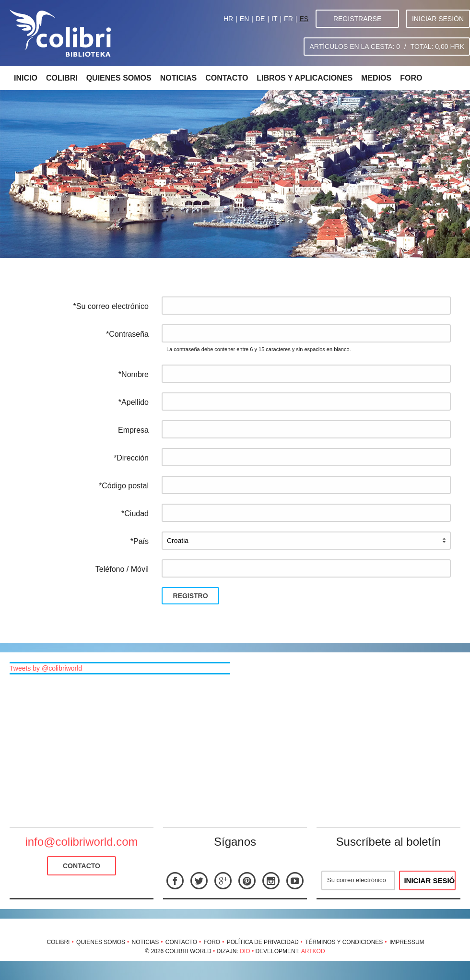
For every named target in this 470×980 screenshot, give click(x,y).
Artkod (313, 951)
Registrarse (357, 19)
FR (288, 19)
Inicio (26, 78)
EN (244, 19)
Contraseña (129, 334)
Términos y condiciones (344, 942)
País (141, 541)
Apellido (135, 402)
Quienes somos (119, 78)
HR (228, 19)
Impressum (407, 942)
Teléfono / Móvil (122, 569)
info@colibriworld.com (81, 842)
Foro (411, 78)
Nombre (135, 374)
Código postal (125, 486)
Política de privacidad (263, 942)
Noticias (178, 78)
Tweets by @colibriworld (46, 668)
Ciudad (136, 514)
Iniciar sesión (438, 19)
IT (274, 19)
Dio (245, 951)
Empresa (133, 430)
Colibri (62, 78)
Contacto (227, 78)
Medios (376, 78)
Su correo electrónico (112, 306)
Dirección (133, 458)
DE (260, 19)
